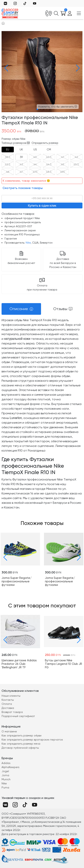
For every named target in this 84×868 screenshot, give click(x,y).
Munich (6, 779)
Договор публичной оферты (20, 748)
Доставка (8, 708)
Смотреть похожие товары (23, 188)
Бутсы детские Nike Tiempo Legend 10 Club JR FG (63, 664)
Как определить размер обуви (21, 735)
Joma (5, 775)
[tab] (8, 150)
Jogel (5, 771)
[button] (5, 68)
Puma (5, 787)
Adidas (6, 763)
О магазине (9, 731)
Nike (28, 243)
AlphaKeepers (10, 767)
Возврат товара (12, 712)
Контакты (8, 700)
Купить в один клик (42, 206)
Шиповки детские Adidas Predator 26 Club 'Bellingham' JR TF (19, 664)
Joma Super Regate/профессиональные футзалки (17, 581)
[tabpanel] (42, 414)
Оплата (7, 704)
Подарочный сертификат (18, 716)
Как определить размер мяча (21, 744)
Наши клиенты (11, 696)
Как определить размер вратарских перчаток (32, 740)
